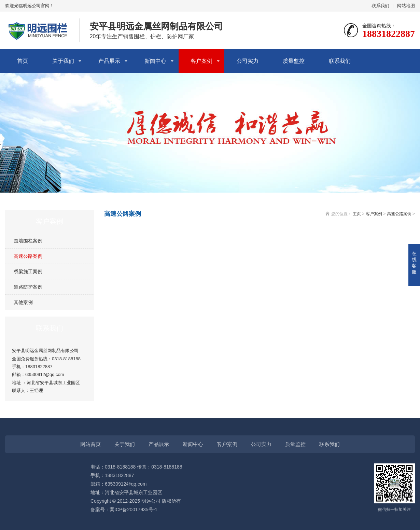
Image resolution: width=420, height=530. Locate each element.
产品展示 (109, 61)
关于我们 (63, 61)
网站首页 (90, 444)
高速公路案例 (28, 256)
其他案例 (23, 302)
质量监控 (294, 61)
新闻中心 (155, 61)
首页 (23, 61)
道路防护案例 (28, 287)
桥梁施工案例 (28, 271)
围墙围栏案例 (28, 241)
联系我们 (380, 6)
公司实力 (248, 61)
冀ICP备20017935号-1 (134, 510)
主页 (357, 214)
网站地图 (406, 6)
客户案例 (201, 61)
